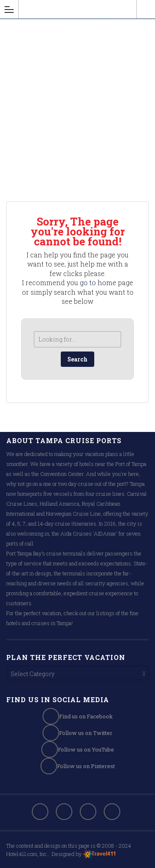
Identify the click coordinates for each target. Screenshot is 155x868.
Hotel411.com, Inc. (27, 854)
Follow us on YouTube (78, 749)
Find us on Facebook (78, 716)
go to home (98, 282)
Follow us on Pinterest (78, 766)
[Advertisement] (77, 105)
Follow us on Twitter (77, 733)
